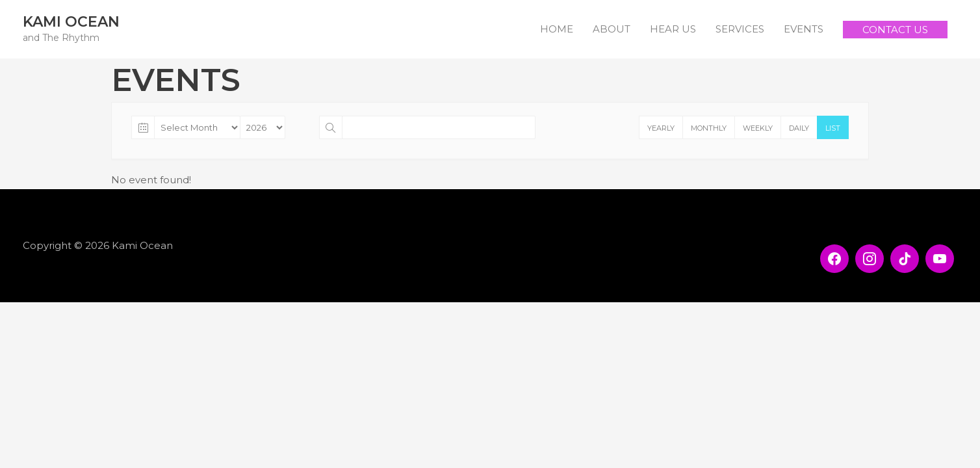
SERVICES (740, 29)
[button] (895, 30)
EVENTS (804, 29)
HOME (557, 29)
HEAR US (673, 29)
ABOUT (612, 29)
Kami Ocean (71, 22)
